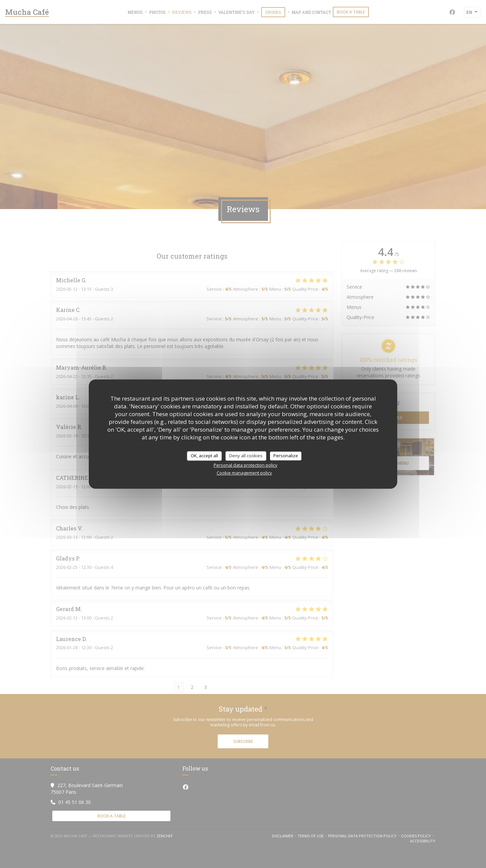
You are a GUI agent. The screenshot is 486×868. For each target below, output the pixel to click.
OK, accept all (204, 456)
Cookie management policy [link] (244, 473)
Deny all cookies (246, 456)
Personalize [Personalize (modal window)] (286, 456)
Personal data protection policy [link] (246, 465)
